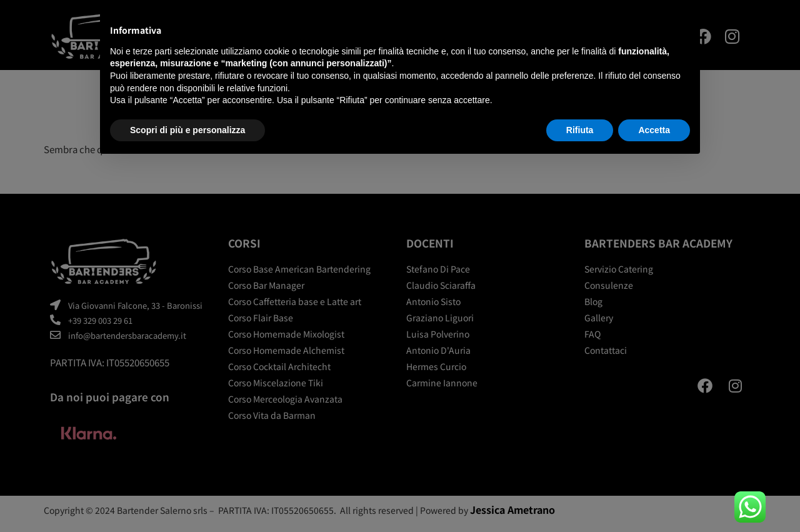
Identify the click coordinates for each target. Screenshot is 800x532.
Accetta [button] (654, 130)
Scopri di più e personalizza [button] (187, 130)
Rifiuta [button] (580, 130)
